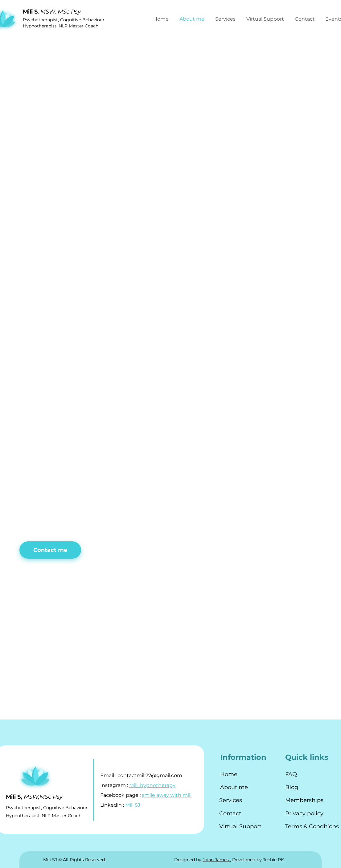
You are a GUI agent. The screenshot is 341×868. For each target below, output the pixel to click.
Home (229, 774)
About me (234, 787)
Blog (292, 787)
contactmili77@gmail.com (150, 775)
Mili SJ (133, 805)
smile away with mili (167, 795)
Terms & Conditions (312, 826)
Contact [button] (230, 813)
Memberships (304, 800)
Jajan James (216, 860)
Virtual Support (240, 826)
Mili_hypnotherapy (152, 785)
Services (231, 800)
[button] (305, 19)
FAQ (291, 774)
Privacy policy (304, 813)
